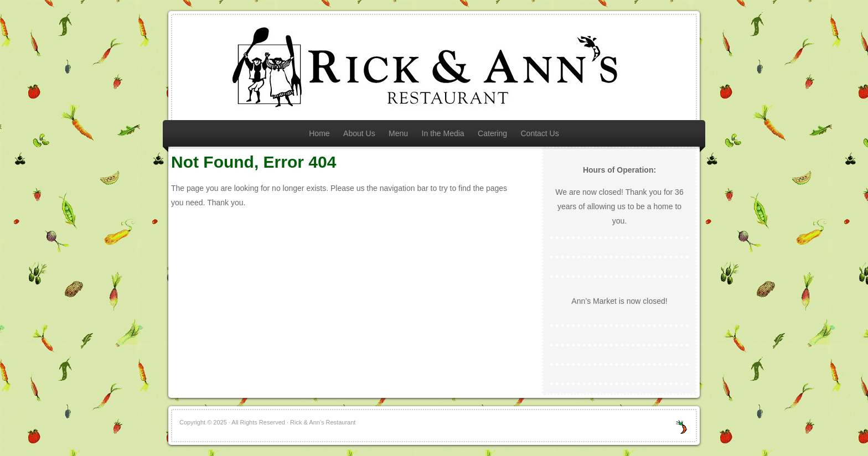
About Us (359, 133)
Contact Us (539, 133)
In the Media (443, 133)
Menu (398, 133)
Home (319, 133)
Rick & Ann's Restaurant (434, 68)
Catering (492, 133)
